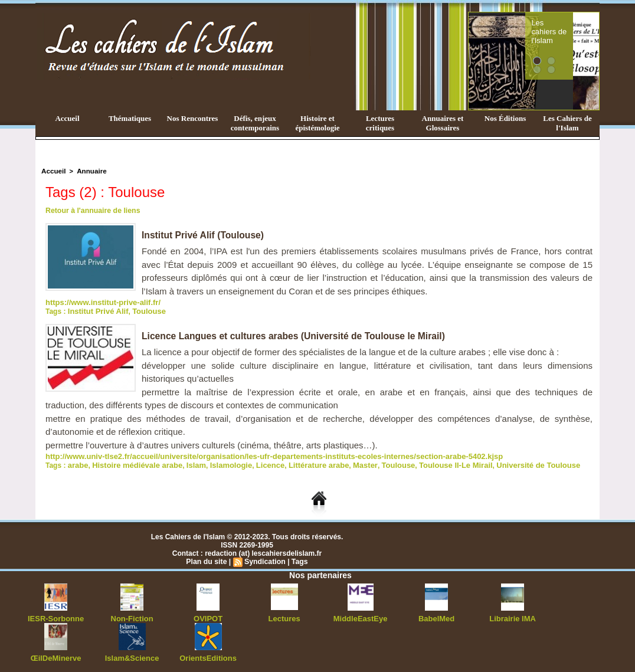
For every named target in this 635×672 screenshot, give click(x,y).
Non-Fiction (132, 615)
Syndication (264, 559)
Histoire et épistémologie (317, 123)
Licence (256, 463)
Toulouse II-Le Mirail (428, 463)
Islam (187, 463)
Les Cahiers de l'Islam (567, 123)
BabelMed (436, 615)
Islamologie (220, 463)
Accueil (67, 118)
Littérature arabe (301, 463)
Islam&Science (132, 654)
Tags (298, 559)
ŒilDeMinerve (56, 654)
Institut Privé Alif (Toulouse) (204, 235)
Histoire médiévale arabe (132, 463)
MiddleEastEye (360, 615)
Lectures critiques (380, 123)
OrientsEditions (208, 654)
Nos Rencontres (193, 118)
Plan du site (207, 559)
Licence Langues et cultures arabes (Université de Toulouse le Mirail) (297, 334)
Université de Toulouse (505, 463)
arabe (77, 463)
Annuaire (89, 171)
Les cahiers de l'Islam (570, 25)
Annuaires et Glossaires (443, 123)
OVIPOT (208, 615)
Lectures (284, 615)
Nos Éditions (505, 118)
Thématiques (130, 118)
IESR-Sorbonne (56, 615)
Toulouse (143, 310)
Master (344, 463)
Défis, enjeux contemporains (255, 123)
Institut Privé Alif (96, 310)
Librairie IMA (513, 615)
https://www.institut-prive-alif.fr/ (99, 301)
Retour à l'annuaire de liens (91, 210)
